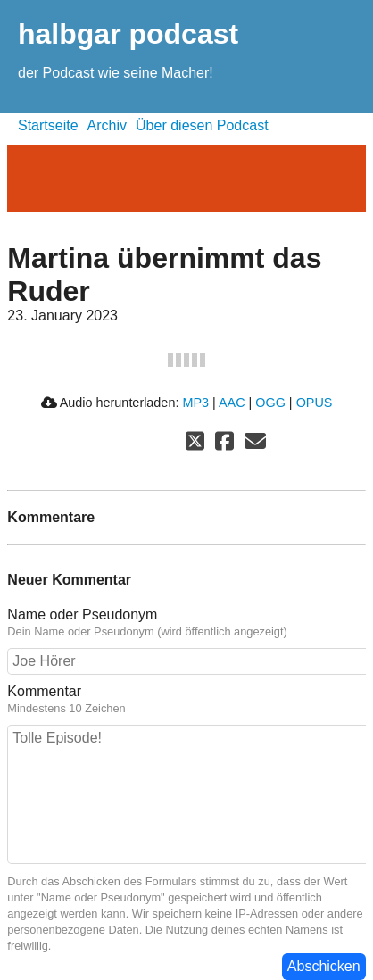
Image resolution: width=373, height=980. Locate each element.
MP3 (195, 403)
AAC (232, 403)
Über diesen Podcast (202, 125)
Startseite (48, 125)
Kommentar (186, 700)
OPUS (315, 403)
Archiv (107, 125)
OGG (270, 403)
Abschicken (324, 966)
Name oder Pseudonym (186, 623)
